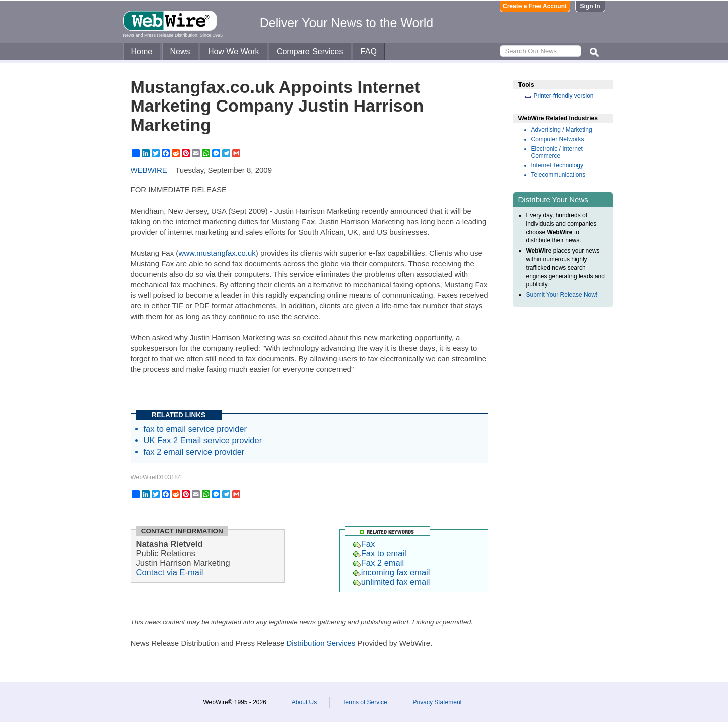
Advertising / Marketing (562, 130)
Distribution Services (321, 643)
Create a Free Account (535, 6)
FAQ (369, 51)
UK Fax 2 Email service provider (203, 440)
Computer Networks (558, 139)
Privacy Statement (437, 702)
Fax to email (380, 553)
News (180, 51)
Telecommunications (558, 175)
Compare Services (310, 51)
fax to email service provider (195, 429)
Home (142, 51)
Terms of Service (365, 702)
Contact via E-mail (170, 572)
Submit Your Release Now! (562, 295)
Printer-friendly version (564, 96)
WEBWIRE (149, 170)
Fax (364, 544)
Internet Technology (557, 165)
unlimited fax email (392, 582)
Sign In (590, 6)
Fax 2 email (379, 563)
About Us (304, 702)
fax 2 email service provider (194, 452)
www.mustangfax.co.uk (217, 253)
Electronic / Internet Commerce (557, 152)
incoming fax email (392, 572)
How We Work (234, 51)
